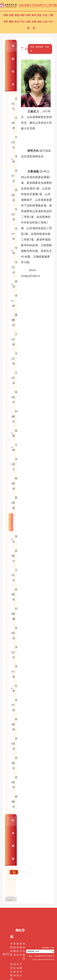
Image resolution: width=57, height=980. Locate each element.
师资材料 (40, 47)
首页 (32, 47)
